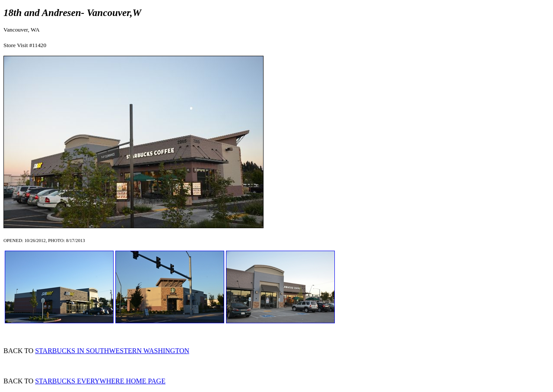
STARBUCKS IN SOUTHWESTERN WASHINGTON (112, 351)
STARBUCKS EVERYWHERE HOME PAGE (100, 381)
